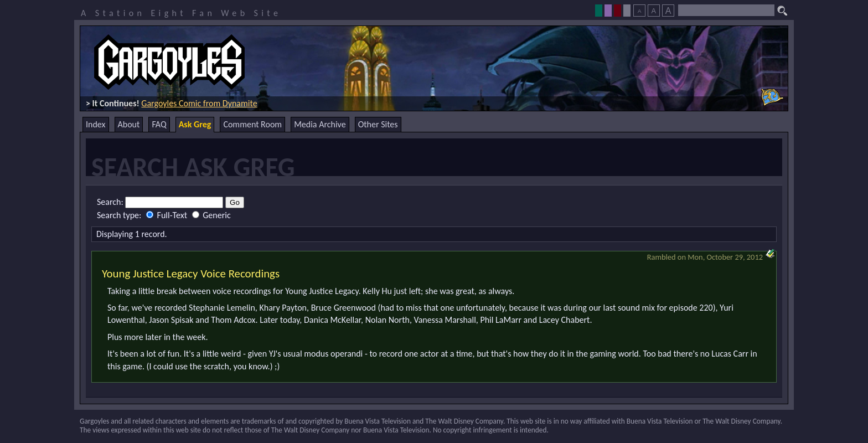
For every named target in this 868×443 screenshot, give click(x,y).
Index (96, 124)
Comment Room (252, 124)
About (129, 124)
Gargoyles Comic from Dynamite (199, 103)
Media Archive (320, 124)
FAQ (159, 124)
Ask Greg (195, 124)
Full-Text (168, 215)
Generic (211, 215)
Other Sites (378, 124)
